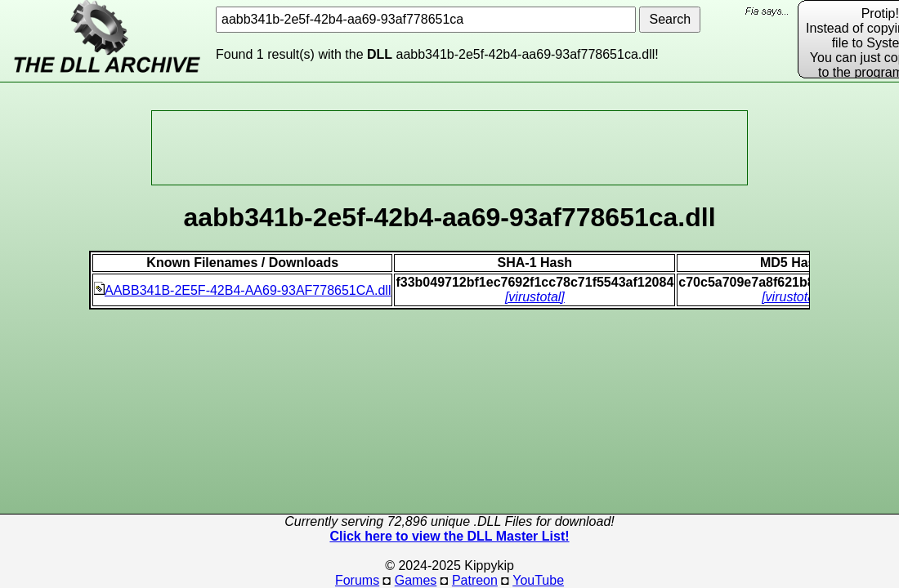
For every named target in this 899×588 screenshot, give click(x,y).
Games (416, 580)
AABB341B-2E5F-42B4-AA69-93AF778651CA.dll (242, 290)
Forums (357, 580)
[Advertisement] (449, 148)
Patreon (475, 580)
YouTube (538, 580)
